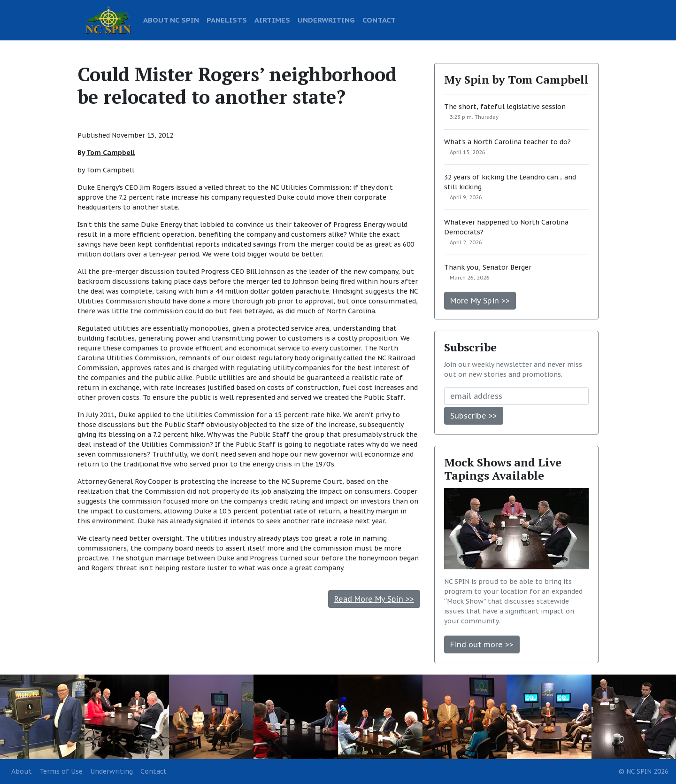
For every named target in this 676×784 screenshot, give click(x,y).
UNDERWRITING (326, 20)
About (22, 771)
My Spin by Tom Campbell (516, 79)
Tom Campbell (111, 153)
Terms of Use (61, 771)
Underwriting (111, 771)
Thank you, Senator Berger (488, 267)
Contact (154, 771)
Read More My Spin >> (374, 599)
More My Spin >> (480, 301)
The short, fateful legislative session (505, 107)
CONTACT (379, 20)
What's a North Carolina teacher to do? (507, 142)
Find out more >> (482, 644)
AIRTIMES (272, 20)
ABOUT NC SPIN (171, 20)
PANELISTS (227, 20)
